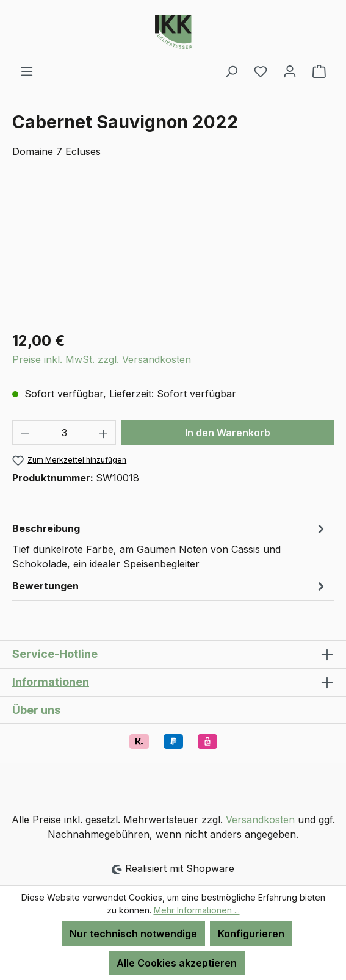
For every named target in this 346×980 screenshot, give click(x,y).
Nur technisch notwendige (133, 934)
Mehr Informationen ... (197, 910)
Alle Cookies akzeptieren (177, 963)
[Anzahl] (64, 433)
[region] (173, 252)
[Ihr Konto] (290, 71)
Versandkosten (260, 820)
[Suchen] (231, 71)
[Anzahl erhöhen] (104, 433)
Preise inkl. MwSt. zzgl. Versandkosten (102, 359)
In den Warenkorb (228, 433)
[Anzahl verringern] (25, 433)
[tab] (170, 546)
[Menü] (27, 71)
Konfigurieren (251, 934)
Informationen (51, 682)
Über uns (36, 710)
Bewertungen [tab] (170, 586)
